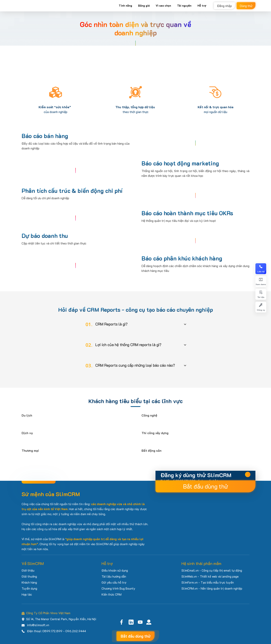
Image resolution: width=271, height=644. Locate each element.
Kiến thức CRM (112, 594)
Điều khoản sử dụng (115, 570)
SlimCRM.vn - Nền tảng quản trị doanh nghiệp (212, 588)
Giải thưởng (29, 576)
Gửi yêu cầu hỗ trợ (114, 582)
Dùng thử (246, 6)
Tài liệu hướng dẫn (114, 576)
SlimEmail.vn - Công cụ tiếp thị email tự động (212, 570)
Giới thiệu (28, 570)
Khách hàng (29, 582)
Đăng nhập (224, 6)
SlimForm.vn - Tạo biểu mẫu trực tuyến (208, 582)
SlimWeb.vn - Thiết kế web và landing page (210, 576)
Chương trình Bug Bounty (118, 588)
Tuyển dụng (29, 588)
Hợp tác (27, 594)
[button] (135, 324)
